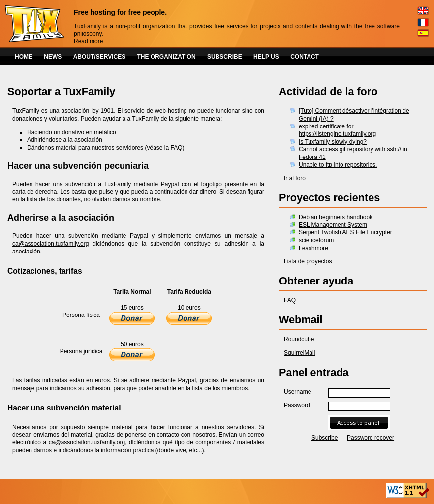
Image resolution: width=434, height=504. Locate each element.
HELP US (266, 57)
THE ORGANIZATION (167, 57)
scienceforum (316, 240)
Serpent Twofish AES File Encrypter (345, 232)
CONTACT (305, 57)
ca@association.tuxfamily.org (50, 244)
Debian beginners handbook (336, 217)
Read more (88, 41)
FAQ (290, 300)
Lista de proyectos (308, 261)
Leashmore (313, 248)
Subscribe (325, 438)
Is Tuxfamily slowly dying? (333, 142)
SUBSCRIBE (225, 57)
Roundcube (299, 339)
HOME (24, 57)
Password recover (371, 438)
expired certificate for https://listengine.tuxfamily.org (337, 130)
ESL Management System (333, 225)
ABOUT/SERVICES (99, 57)
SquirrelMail (299, 353)
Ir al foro (295, 178)
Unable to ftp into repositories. (338, 165)
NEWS (53, 57)
